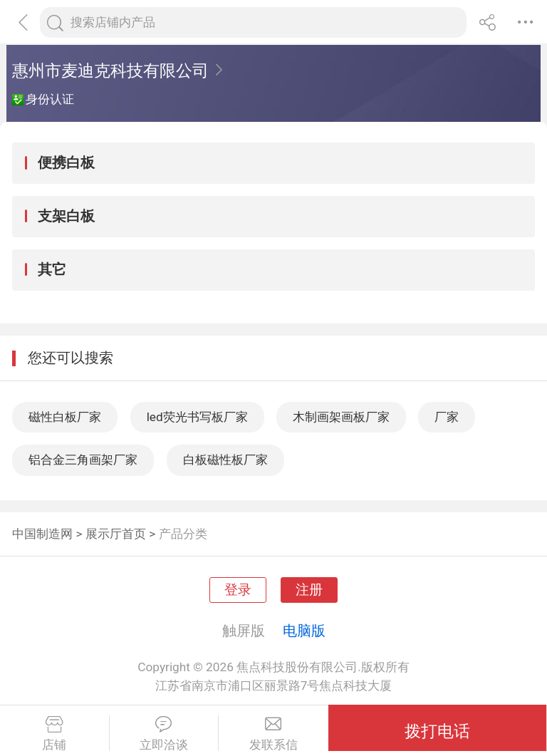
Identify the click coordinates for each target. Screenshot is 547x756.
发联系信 (273, 734)
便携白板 (66, 162)
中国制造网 (42, 534)
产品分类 (183, 534)
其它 (52, 269)
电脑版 (304, 631)
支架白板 (66, 216)
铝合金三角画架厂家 (83, 460)
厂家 (447, 417)
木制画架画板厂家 (341, 417)
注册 (309, 590)
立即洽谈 (164, 734)
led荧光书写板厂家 (197, 417)
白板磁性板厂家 (225, 460)
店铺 (54, 734)
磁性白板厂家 (65, 417)
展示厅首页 (116, 534)
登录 (238, 590)
